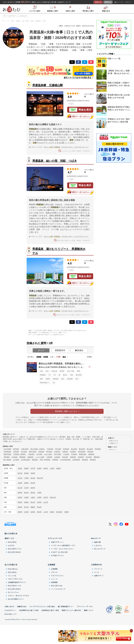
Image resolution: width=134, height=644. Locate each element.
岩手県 (33, 468)
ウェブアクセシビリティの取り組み (42, 606)
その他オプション (57, 555)
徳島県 (20, 507)
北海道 (20, 468)
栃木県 (20, 473)
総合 (64, 357)
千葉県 (26, 478)
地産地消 (56, 379)
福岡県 (20, 512)
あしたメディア (100, 549)
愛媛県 (33, 507)
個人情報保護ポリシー (66, 606)
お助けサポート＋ (57, 542)
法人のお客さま (11, 565)
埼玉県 (20, 478)
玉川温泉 (16, 460)
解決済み (79, 350)
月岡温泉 (65, 452)
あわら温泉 (48, 454)
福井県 (33, 488)
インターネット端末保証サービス (63, 545)
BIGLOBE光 (12, 542)
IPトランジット (13, 592)
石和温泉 (73, 452)
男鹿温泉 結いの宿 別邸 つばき (55, 161)
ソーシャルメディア (58, 589)
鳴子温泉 (58, 449)
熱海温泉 (85, 460)
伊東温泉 (90, 452)
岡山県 (33, 502)
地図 (71, 104)
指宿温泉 (93, 460)
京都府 (26, 497)
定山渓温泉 (7, 449)
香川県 (26, 507)
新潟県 (33, 483)
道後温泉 (30, 457)
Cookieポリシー (11, 610)
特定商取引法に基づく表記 (29, 610)
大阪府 (33, 497)
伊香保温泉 (7, 452)
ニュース (54, 579)
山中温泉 (39, 454)
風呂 (63, 379)
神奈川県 (40, 478)
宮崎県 (52, 512)
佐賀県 (26, 512)
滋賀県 (20, 497)
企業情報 (51, 565)
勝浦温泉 (22, 457)
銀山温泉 (90, 449)
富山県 (20, 488)
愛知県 (33, 493)
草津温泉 (98, 449)
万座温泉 (16, 452)
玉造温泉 (57, 457)
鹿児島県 (59, 512)
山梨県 (20, 483)
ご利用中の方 (96, 565)
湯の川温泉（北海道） (38, 449)
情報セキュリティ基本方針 (71, 610)
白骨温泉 (57, 452)
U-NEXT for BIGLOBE (59, 552)
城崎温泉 (91, 454)
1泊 (54, 383)
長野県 (26, 483)
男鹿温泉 (43, 375)
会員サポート (99, 576)
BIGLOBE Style (57, 586)
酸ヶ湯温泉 (7, 460)
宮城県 (39, 468)
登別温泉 (16, 449)
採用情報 (54, 582)
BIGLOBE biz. (13, 569)
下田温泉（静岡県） (20, 454)
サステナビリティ (57, 576)
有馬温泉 (7, 457)
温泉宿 (48, 379)
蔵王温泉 (82, 449)
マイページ (119, 2)
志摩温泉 (55, 460)
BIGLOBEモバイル (15, 549)
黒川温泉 (89, 457)
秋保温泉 (66, 449)
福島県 (58, 468)
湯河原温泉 (82, 452)
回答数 (46, 357)
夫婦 (41, 371)
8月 (55, 375)
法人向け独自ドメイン (16, 599)
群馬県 (26, 473)
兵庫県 (39, 497)
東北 (47, 371)
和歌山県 (53, 497)
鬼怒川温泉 (33, 452)
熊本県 (39, 512)
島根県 (26, 502)
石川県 (26, 488)
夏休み (65, 375)
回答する (98, 2)
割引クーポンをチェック (80, 117)
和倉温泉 (31, 454)
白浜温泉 (15, 457)
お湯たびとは (113, 441)
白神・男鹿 (71, 371)
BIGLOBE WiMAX (14, 552)
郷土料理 (79, 375)
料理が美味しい (45, 383)
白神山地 (54, 371)
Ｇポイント (113, 450)
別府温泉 (81, 457)
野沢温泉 (49, 452)
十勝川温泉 (25, 449)
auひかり (11, 545)
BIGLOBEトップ (10, 614)
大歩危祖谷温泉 (65, 460)
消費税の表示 (22, 606)
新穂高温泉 (83, 454)
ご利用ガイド (113, 443)
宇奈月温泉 (57, 454)
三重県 (39, 493)
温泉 (72, 375)
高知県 (39, 507)
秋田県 (62, 371)
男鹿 (78, 371)
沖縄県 (66, 512)
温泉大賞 (97, 542)
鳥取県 (20, 502)
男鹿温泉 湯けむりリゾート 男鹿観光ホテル (59, 251)
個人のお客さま (11, 533)
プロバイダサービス (15, 579)
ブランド (54, 572)
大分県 (46, 512)
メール (97, 572)
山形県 (52, 468)
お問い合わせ (9, 606)
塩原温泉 (41, 452)
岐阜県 (26, 493)
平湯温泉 (74, 454)
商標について (89, 610)
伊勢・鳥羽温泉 (45, 460)
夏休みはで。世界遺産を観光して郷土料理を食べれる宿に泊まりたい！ (72, 147)
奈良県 (46, 497)
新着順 (39, 357)
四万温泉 (24, 452)
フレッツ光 (12, 576)
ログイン (128, 2)
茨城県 (33, 473)
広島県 (39, 502)
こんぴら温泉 (40, 457)
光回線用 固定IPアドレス (17, 582)
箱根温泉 (35, 460)
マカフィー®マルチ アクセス (19, 596)
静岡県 (20, 493)
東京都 (33, 478)
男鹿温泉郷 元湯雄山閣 (47, 85)
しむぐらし (98, 545)
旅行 (77, 379)
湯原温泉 (73, 457)
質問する (108, 2)
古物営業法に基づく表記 (50, 610)
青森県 (26, 468)
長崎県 (33, 512)
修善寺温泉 (7, 454)
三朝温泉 (49, 457)
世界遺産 (70, 379)
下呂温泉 (66, 454)
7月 (50, 375)
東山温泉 (74, 449)
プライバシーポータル (85, 606)
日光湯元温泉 (25, 460)
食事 (41, 379)
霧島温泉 (97, 457)
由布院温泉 (76, 460)
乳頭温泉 (50, 449)
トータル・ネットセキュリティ (62, 549)
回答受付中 (60, 350)
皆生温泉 (65, 457)
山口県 (46, 502)
